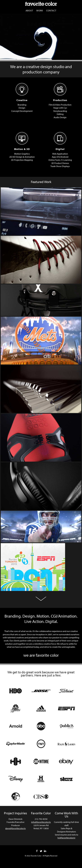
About (28, 11)
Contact (52, 11)
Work (39, 11)
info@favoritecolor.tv (41, 825)
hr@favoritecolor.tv (66, 844)
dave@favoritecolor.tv (16, 832)
